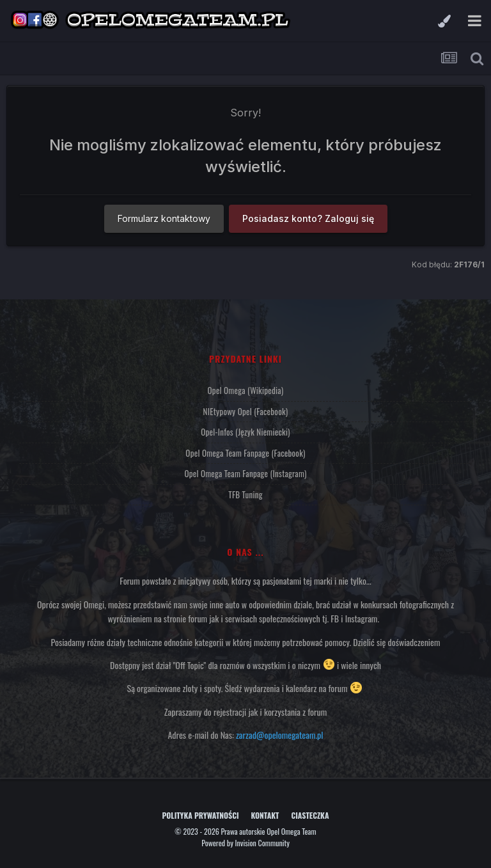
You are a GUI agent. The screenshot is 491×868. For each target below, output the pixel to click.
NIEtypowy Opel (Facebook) (246, 411)
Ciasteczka (310, 815)
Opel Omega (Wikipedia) (246, 390)
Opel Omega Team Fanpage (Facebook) (245, 453)
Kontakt (265, 815)
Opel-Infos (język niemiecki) (245, 432)
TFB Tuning (245, 494)
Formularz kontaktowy (164, 218)
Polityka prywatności (200, 815)
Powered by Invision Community (245, 843)
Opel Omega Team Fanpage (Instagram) (245, 473)
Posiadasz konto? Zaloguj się (308, 218)
